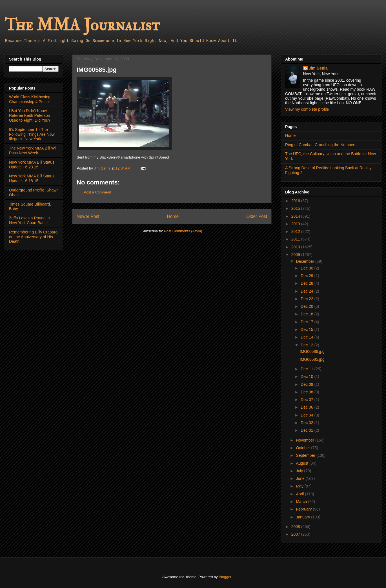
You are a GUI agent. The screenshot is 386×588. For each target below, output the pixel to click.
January (303, 517)
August (302, 463)
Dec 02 (307, 423)
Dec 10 (307, 377)
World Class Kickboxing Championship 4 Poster (30, 99)
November (305, 440)
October (303, 448)
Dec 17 (307, 322)
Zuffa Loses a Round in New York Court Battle (29, 220)
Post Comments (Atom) (183, 231)
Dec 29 (307, 276)
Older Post (257, 216)
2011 (296, 239)
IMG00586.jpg (312, 351)
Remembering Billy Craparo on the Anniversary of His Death (33, 237)
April (300, 494)
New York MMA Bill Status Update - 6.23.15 (32, 165)
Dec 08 (307, 392)
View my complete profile (307, 109)
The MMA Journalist (82, 25)
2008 (296, 527)
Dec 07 (307, 400)
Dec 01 (307, 430)
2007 (296, 534)
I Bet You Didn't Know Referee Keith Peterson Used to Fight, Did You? (30, 115)
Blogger (225, 577)
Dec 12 (307, 345)
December (305, 261)
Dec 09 (307, 384)
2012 (296, 231)
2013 (296, 224)
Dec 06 (307, 407)
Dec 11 (307, 369)
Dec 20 (307, 306)
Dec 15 (307, 329)
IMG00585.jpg (312, 359)
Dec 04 (307, 415)
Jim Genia (318, 68)
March (302, 502)
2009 (296, 255)
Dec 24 (307, 291)
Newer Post (88, 216)
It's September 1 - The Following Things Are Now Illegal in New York (32, 134)
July (300, 471)
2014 (296, 216)
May (300, 486)
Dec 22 (307, 299)
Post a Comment (97, 192)
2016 (296, 201)
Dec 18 (307, 314)
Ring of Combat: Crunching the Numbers (321, 145)
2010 (296, 247)
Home (173, 216)
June (301, 478)
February (304, 509)
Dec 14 (307, 337)
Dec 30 (307, 268)
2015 (296, 208)
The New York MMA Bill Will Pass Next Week (33, 151)
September (306, 455)
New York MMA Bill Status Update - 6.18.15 (32, 178)
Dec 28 (307, 283)
